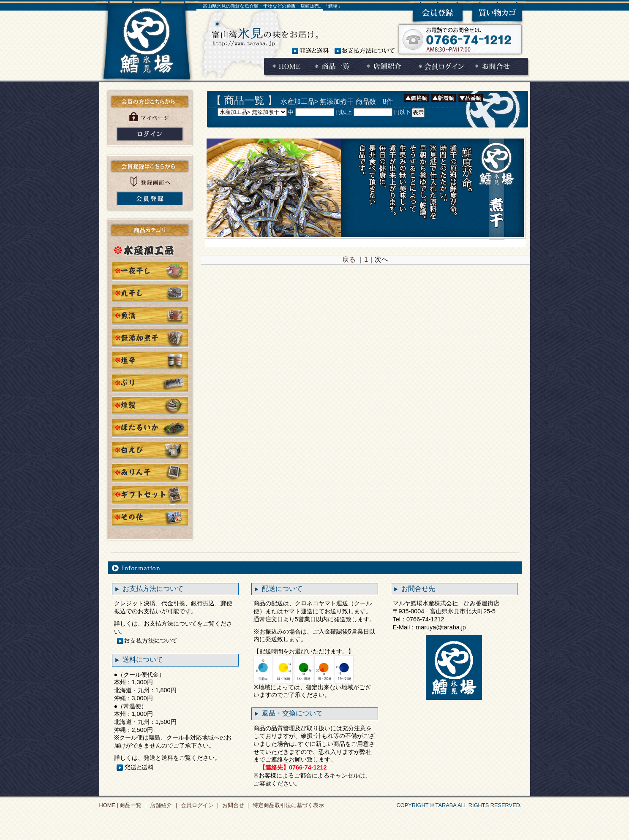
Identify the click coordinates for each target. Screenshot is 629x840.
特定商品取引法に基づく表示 (287, 805)
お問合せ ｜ (236, 805)
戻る (349, 259)
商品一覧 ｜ (133, 805)
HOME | (109, 805)
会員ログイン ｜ (200, 805)
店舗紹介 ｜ (164, 805)
